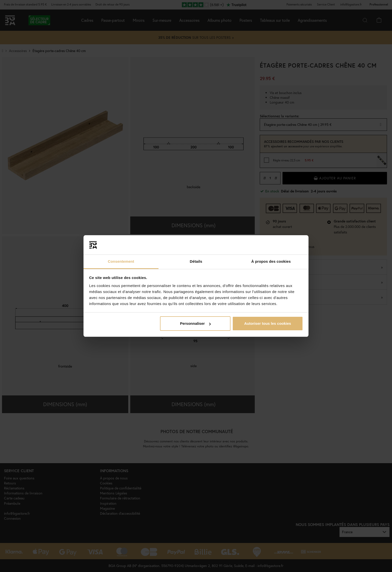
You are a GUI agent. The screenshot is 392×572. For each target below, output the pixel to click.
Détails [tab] (196, 261)
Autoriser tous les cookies (268, 323)
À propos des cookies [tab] (271, 261)
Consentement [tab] (121, 261)
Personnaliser (195, 323)
